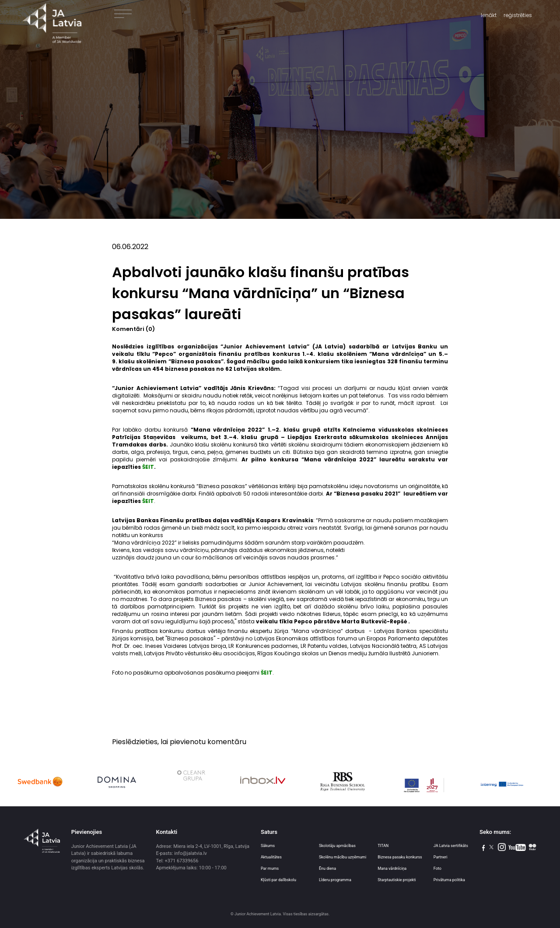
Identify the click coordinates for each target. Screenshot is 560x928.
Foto (437, 868)
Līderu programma (335, 880)
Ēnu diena (327, 868)
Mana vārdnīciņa (392, 868)
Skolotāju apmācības (337, 846)
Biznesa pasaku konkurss (400, 857)
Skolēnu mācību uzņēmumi (343, 857)
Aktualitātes (271, 857)
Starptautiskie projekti (397, 880)
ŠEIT (267, 673)
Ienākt (489, 15)
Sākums (268, 846)
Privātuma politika (449, 880)
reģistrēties (518, 15)
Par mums (270, 868)
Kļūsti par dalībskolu (278, 880)
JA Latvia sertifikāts (451, 846)
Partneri (441, 857)
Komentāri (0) (133, 329)
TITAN (383, 846)
